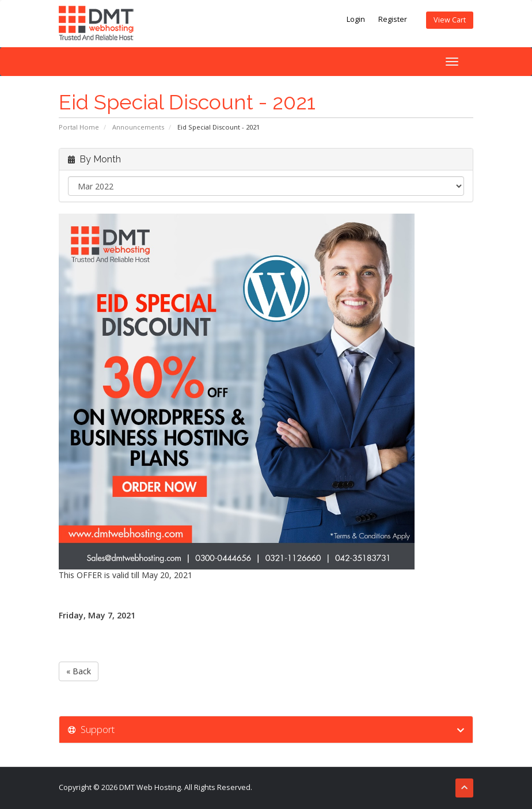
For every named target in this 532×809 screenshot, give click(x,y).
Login (356, 19)
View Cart (450, 20)
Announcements (138, 127)
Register (393, 19)
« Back (79, 671)
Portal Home (79, 127)
